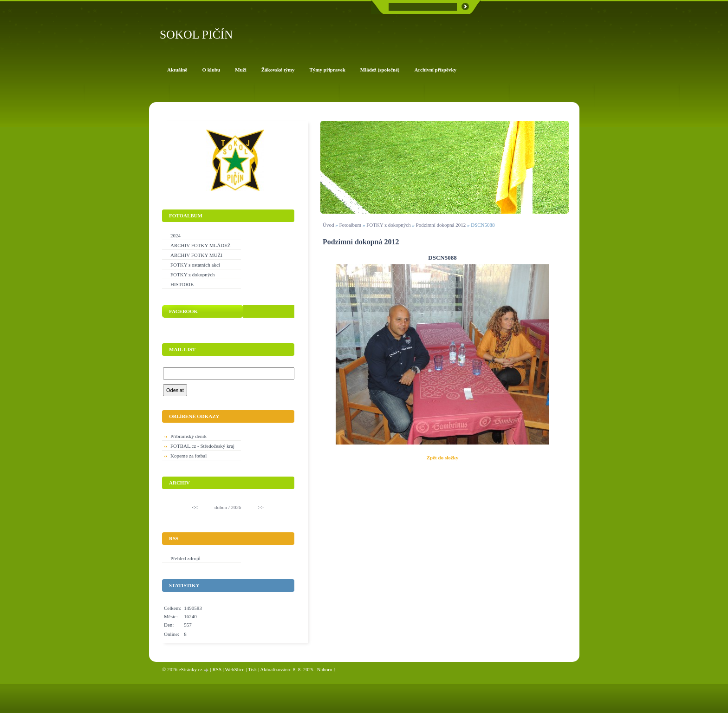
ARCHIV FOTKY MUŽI (196, 255)
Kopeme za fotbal (188, 456)
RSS (217, 669)
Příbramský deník (188, 436)
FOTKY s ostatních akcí (195, 265)
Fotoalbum (350, 225)
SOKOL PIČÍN (196, 35)
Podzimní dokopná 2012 (441, 225)
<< (195, 507)
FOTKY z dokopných (389, 225)
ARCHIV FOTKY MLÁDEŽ (201, 245)
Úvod (328, 225)
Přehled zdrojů (185, 558)
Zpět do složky (442, 458)
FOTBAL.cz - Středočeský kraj (202, 446)
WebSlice (235, 669)
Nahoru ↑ (327, 669)
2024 (175, 235)
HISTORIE (182, 284)
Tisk (252, 669)
